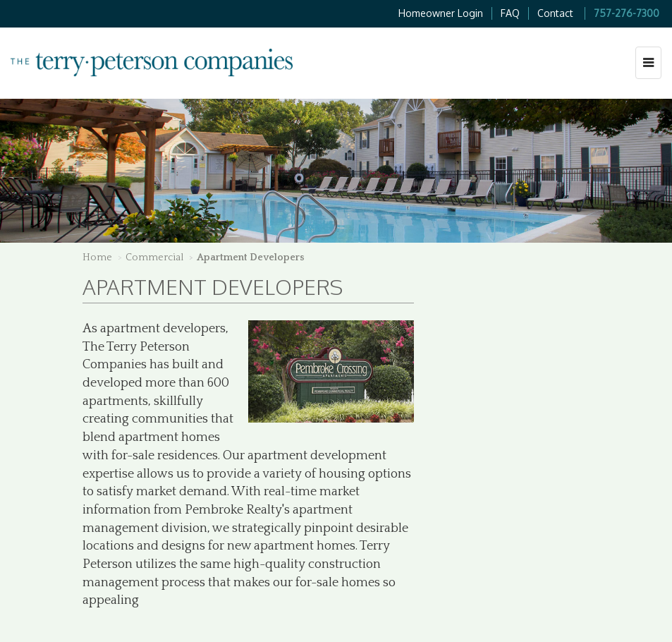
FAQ (510, 13)
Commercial (154, 258)
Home (97, 258)
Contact (555, 13)
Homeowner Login (441, 13)
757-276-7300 (627, 13)
